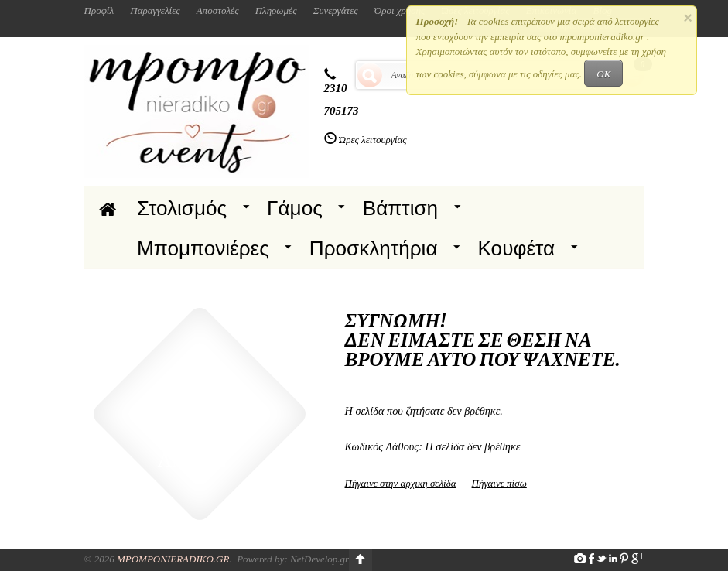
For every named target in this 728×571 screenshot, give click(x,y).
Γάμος (295, 208)
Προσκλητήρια (374, 248)
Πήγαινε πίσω (499, 483)
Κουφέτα (517, 248)
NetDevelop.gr (320, 559)
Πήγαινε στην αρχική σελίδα (401, 483)
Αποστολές (218, 10)
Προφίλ (99, 10)
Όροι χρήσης (400, 10)
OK (603, 74)
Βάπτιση (400, 208)
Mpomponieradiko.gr (173, 559)
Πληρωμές (276, 10)
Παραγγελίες (155, 10)
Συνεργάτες (336, 10)
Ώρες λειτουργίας (373, 140)
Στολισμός (182, 208)
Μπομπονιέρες (203, 248)
